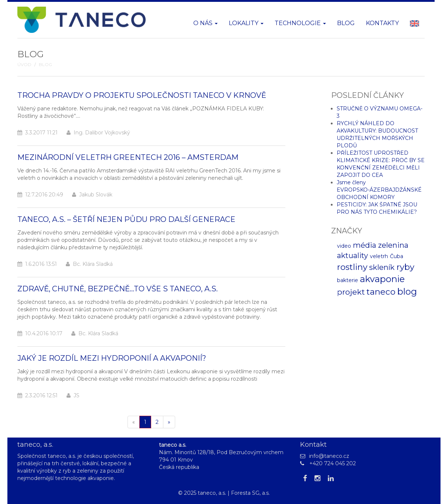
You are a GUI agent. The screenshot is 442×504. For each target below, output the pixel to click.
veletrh (379, 256)
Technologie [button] (300, 23)
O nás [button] (205, 23)
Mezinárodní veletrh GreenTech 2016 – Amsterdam (128, 157)
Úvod (24, 65)
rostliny (352, 267)
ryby (405, 267)
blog (407, 292)
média (365, 245)
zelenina (393, 245)
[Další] (169, 422)
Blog (346, 23)
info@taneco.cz (329, 456)
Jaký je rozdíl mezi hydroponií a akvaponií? (112, 358)
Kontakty (382, 23)
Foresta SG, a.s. (250, 493)
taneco (381, 292)
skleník (382, 267)
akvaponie (382, 279)
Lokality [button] (246, 23)
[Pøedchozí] (134, 422)
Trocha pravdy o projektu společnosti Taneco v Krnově (142, 95)
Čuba (397, 256)
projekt (351, 292)
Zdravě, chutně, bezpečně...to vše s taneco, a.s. (118, 289)
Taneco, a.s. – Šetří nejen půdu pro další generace (126, 219)
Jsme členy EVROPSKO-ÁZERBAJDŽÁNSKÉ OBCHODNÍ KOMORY (379, 190)
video (344, 246)
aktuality (353, 256)
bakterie (348, 280)
